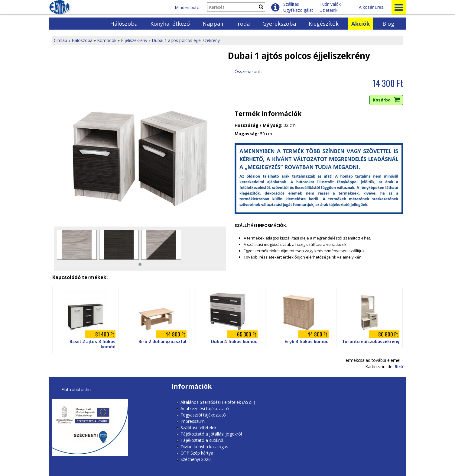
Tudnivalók (330, 4)
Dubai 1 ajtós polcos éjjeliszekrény (186, 40)
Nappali (213, 24)
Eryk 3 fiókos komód (307, 342)
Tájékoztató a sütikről (202, 440)
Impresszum (193, 421)
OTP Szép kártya (197, 453)
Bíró (399, 367)
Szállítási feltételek (198, 428)
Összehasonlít (248, 71)
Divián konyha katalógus (204, 447)
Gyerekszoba (279, 24)
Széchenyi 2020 (196, 459)
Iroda (243, 24)
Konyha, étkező (170, 24)
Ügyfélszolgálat (298, 10)
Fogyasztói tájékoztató (203, 415)
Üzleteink (328, 10)
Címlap (60, 40)
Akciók (361, 24)
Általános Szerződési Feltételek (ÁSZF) (218, 402)
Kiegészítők (324, 24)
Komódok (107, 40)
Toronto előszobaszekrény (371, 342)
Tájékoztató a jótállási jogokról (211, 434)
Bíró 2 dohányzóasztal (162, 342)
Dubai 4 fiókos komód (234, 342)
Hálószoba (124, 24)
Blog (388, 24)
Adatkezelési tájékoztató (205, 408)
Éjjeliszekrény (134, 40)
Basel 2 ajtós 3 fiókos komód (93, 344)
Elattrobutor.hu (76, 389)
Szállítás (291, 4)
